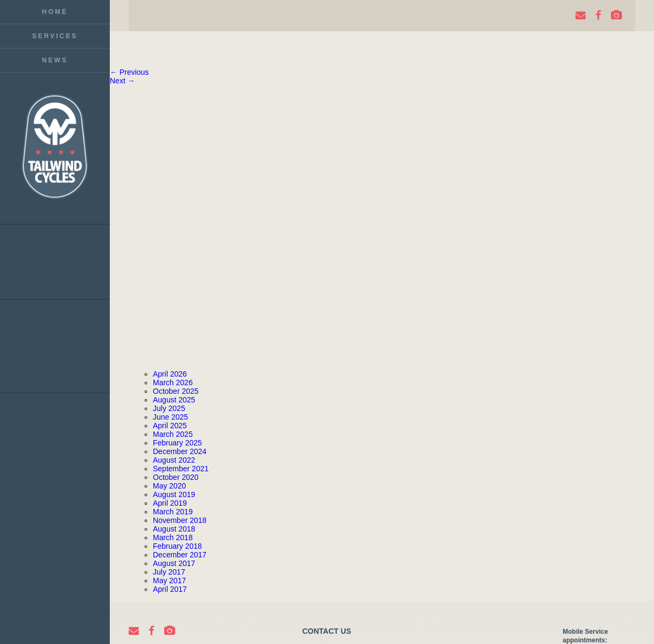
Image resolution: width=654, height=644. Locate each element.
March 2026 (173, 383)
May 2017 (169, 581)
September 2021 (181, 469)
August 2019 (174, 494)
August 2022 (174, 460)
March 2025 (173, 434)
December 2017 (180, 555)
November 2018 (180, 520)
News (55, 60)
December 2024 (180, 451)
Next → (122, 81)
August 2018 (174, 529)
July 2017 (169, 572)
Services (55, 36)
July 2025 (169, 408)
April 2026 (170, 374)
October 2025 (176, 391)
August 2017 (174, 563)
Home (55, 12)
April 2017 (170, 589)
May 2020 (169, 486)
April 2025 (170, 426)
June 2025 (170, 417)
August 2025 (174, 400)
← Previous (129, 72)
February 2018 (177, 546)
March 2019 (173, 512)
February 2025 (177, 443)
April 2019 (170, 503)
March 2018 (173, 537)
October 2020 (176, 477)
